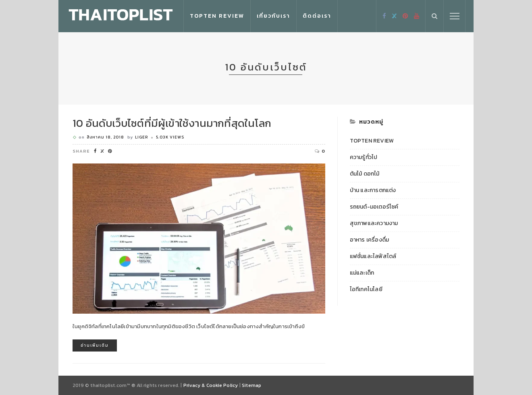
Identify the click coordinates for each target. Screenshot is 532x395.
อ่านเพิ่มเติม (95, 345)
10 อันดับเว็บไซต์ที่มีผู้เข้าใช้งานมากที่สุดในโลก (172, 123)
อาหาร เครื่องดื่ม (370, 240)
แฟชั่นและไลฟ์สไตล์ (373, 256)
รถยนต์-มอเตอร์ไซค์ (374, 207)
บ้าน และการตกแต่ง (373, 190)
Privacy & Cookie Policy (211, 385)
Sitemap (251, 385)
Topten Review (217, 16)
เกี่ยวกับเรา (273, 16)
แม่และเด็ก (362, 273)
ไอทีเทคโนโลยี (366, 290)
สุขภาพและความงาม (374, 223)
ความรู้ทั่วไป (364, 157)
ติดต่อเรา (317, 16)
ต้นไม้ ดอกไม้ (365, 174)
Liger (141, 137)
